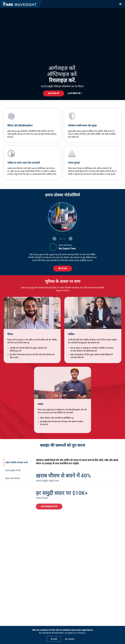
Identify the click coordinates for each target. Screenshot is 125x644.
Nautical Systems (63, 571)
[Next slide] (71, 239)
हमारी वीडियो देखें (74, 93)
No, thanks (70, 639)
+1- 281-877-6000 (62, 607)
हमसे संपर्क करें (54, 93)
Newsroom (63, 594)
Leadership (63, 588)
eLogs (63, 574)
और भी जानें (63, 268)
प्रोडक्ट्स (62, 565)
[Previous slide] (54, 239)
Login (62, 620)
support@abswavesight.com (63, 604)
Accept (54, 639)
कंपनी (62, 581)
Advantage (62, 568)
